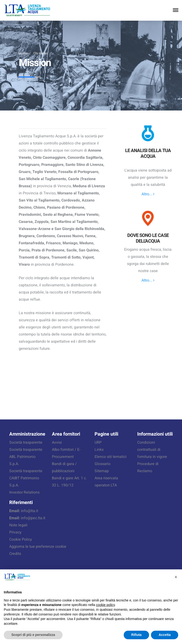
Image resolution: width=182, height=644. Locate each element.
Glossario (102, 464)
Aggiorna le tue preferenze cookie (38, 547)
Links (99, 450)
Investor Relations (24, 492)
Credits (15, 554)
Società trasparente (26, 442)
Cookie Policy (21, 539)
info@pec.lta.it (33, 518)
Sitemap (102, 471)
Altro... (148, 194)
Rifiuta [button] (136, 635)
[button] (176, 577)
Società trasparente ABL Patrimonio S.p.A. (26, 457)
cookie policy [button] (105, 605)
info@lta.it (30, 511)
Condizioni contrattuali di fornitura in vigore (152, 450)
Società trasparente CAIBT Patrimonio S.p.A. (26, 478)
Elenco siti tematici (111, 457)
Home (23, 53)
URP (98, 442)
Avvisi (57, 442)
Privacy (15, 532)
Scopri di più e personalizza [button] (33, 635)
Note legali (18, 525)
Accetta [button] (165, 635)
